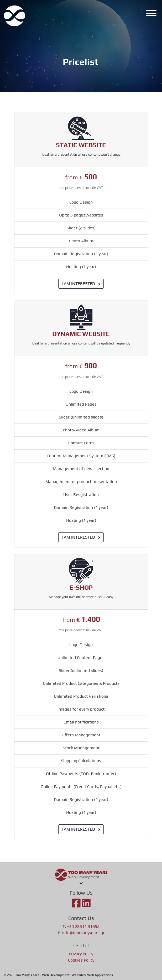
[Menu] (150, 14)
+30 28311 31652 (83, 926)
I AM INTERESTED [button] (81, 284)
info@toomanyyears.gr (83, 933)
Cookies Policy (81, 960)
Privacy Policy (81, 954)
